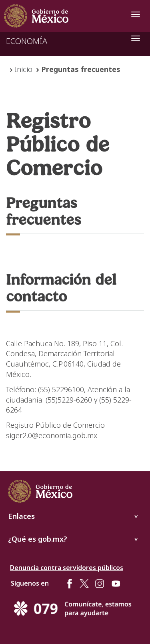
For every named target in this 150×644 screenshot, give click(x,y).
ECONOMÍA (27, 41)
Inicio (24, 69)
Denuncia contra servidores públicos (67, 568)
